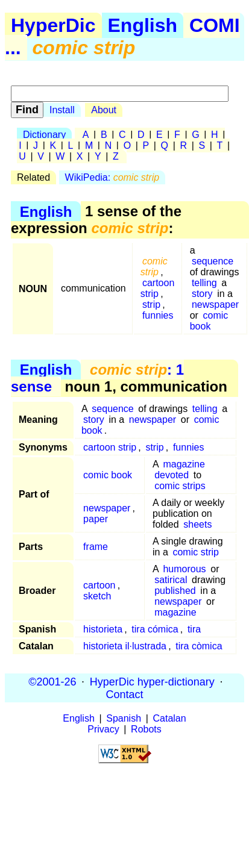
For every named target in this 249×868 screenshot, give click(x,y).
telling (204, 283)
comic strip (195, 552)
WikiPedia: (112, 177)
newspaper (215, 304)
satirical (171, 580)
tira (194, 629)
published (175, 591)
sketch (97, 596)
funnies (158, 315)
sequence (213, 261)
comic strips (180, 486)
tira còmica (199, 646)
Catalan (170, 718)
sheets (197, 524)
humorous (184, 569)
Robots (146, 729)
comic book (209, 321)
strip (151, 304)
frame (96, 547)
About (104, 110)
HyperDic (53, 25)
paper (96, 519)
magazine (184, 464)
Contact (124, 694)
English (143, 25)
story (202, 294)
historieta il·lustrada (125, 646)
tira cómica (155, 629)
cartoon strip (158, 288)
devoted (172, 475)
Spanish (124, 718)
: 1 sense (97, 378)
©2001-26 (52, 681)
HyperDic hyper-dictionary (152, 681)
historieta (103, 629)
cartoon (99, 585)
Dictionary (44, 135)
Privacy (103, 729)
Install (62, 110)
